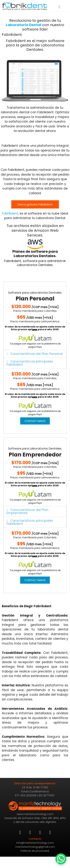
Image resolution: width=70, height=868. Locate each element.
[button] (60, 7)
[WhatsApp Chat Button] (61, 859)
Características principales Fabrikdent (30, 363)
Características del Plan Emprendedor (27, 511)
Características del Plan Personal (37, 354)
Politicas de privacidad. (35, 851)
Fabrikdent (10, 213)
